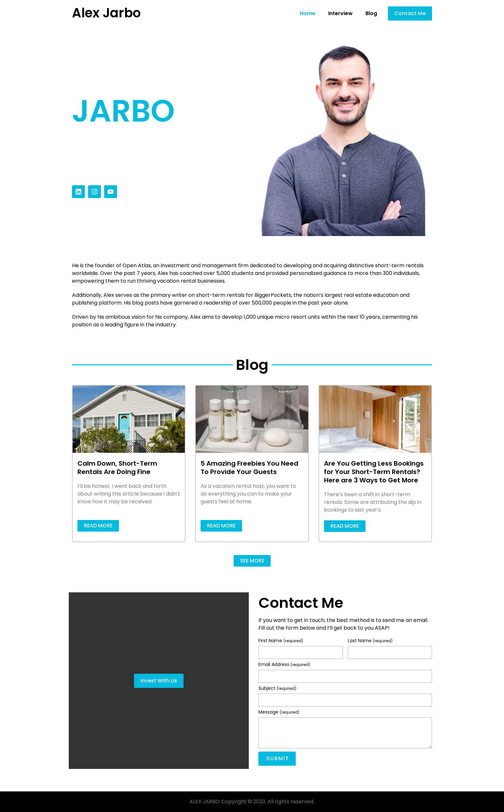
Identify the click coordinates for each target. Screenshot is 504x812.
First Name (281, 641)
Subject (277, 689)
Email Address (284, 665)
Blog (371, 14)
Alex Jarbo (106, 13)
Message (279, 712)
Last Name (370, 641)
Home (308, 14)
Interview (340, 14)
